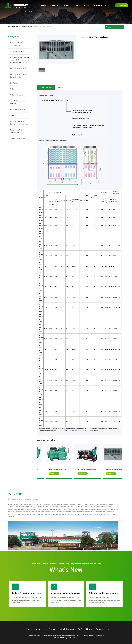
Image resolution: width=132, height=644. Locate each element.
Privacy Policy (100, 5)
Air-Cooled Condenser (25, 27)
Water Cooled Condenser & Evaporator (18, 102)
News (86, 5)
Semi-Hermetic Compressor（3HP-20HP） (51, 469)
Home (43, 5)
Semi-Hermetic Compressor (18, 69)
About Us (55, 5)
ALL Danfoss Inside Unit (17, 51)
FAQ (77, 5)
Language (28, 11)
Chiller (12, 116)
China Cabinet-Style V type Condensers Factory (85, 428)
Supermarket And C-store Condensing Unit (18, 44)
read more (46, 474)
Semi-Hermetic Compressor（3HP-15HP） (79, 469)
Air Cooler (13, 89)
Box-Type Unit (14, 83)
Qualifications (67, 629)
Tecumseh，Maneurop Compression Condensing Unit (19, 123)
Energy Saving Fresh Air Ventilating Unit (17, 131)
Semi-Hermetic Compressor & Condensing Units (19, 76)
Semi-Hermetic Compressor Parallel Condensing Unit (108, 469)
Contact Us (121, 5)
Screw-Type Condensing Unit (19, 110)
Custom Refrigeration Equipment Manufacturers (90, 635)
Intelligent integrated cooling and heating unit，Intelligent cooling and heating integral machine (20, 60)
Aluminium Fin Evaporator (18, 139)
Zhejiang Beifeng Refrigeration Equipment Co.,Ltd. (50, 635)
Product (67, 5)
